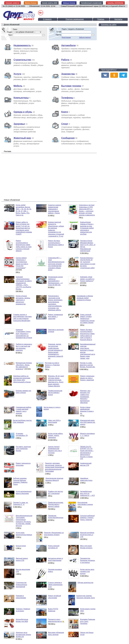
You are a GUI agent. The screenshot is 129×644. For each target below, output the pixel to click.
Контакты (118, 19)
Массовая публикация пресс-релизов (56, 634)
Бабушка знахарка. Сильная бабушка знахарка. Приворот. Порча (20, 481)
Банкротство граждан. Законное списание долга (86, 597)
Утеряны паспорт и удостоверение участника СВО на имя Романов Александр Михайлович (22, 318)
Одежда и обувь (23, 112)
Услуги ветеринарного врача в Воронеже (24, 492)
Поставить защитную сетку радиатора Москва (23, 449)
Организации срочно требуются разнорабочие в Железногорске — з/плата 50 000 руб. (55, 281)
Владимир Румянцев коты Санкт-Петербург (88, 621)
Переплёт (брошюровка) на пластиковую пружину (54, 534)
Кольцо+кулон (21, 546)
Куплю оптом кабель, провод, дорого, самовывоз (56, 436)
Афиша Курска (69, 3)
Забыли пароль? (85, 37)
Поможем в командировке (21, 597)
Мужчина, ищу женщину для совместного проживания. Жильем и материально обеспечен (85, 397)
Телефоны (67, 98)
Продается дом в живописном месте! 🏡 (56, 620)
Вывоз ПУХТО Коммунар (53, 610)
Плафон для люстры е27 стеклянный (55, 492)
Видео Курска (31, 3)
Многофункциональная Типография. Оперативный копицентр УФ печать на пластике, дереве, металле (24, 521)
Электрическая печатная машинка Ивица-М (54, 479)
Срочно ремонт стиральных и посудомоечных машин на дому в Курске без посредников (22, 263)
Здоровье (19, 124)
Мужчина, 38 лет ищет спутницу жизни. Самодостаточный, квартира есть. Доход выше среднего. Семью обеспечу (56, 381)
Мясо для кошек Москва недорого (86, 547)
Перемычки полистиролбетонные (56, 517)
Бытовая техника (71, 86)
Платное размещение (75, 19)
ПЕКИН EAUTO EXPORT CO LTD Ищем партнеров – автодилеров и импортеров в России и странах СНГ (87, 453)
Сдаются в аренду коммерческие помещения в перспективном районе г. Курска (55, 209)
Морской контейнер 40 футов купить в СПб (87, 535)
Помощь (101, 19)
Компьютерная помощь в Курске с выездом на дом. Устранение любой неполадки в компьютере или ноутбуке (87, 228)
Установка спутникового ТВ (22, 435)
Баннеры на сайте (109, 25)
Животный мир (22, 138)
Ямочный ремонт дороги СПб (22, 559)
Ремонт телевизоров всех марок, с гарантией (55, 317)
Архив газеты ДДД (50, 3)
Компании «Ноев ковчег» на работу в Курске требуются (87, 279)
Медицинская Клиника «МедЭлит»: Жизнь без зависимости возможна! (24, 366)
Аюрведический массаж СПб (86, 464)
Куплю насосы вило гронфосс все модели (87, 571)
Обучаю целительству (85, 583)
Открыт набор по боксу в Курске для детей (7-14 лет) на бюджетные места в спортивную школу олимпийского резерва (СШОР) (24, 228)
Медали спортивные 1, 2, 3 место (87, 435)
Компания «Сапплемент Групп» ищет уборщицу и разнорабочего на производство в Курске (24, 334)
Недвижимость (22, 45)
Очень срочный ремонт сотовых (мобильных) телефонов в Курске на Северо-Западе (87, 319)
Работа (65, 60)
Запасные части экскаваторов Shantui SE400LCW (23, 635)
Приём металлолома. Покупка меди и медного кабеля (56, 505)
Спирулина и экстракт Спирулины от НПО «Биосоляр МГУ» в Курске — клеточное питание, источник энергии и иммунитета (87, 210)
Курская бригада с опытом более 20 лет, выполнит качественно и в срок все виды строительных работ (88, 263)
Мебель (18, 86)
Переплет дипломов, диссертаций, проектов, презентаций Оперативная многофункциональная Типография (55, 467)
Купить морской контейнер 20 (54, 547)
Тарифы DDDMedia (115, 3)
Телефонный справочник (91, 3)
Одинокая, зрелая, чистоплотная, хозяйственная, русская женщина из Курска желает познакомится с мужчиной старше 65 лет (55, 351)
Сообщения (68, 138)
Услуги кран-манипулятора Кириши (24, 534)
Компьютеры (21, 98)
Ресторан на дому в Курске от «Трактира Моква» (52, 365)
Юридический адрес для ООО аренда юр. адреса (88, 422)
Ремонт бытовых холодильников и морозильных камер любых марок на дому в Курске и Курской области (87, 335)
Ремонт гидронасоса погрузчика (23, 464)
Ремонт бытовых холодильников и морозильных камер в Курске (56, 244)
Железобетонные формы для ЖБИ (22, 620)
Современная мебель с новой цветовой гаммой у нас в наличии (24, 410)
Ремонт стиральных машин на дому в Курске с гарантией (87, 378)
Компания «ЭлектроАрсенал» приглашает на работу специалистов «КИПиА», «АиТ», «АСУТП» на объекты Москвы (24, 283)
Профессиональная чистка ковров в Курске (55, 393)
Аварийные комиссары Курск (86, 479)
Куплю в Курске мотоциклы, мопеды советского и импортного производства (23, 300)
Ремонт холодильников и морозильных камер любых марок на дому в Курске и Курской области (24, 246)
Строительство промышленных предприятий (21, 585)
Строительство (22, 60)
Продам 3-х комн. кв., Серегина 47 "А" (21, 504)
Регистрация (66, 37)
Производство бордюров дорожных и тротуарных (88, 560)
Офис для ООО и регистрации (54, 421)
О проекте (47, 19)
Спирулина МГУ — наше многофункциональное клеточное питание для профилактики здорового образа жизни (56, 264)
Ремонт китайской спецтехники (54, 597)
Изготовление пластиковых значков (85, 504)
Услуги (17, 74)
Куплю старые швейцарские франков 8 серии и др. (87, 410)
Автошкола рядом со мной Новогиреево (55, 559)
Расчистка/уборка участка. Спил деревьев (22, 421)
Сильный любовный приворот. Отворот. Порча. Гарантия (87, 518)
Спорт (65, 124)
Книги (65, 112)
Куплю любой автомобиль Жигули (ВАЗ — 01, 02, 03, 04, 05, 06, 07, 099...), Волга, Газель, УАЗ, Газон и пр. (24, 210)
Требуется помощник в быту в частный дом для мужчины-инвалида (24, 347)
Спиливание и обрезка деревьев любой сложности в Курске (85, 298)
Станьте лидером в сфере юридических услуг (55, 585)
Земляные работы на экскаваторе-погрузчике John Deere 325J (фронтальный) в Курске (22, 379)
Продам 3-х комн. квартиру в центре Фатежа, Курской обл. (87, 365)
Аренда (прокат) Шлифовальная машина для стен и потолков (55, 450)
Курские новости (12, 3)
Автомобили (68, 45)
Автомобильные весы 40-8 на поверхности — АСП (87, 493)
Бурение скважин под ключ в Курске (23, 392)
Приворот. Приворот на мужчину (23, 610)
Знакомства (68, 74)
